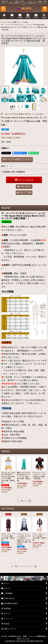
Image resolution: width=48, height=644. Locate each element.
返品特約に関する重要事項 (13, 172)
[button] (3, 9)
